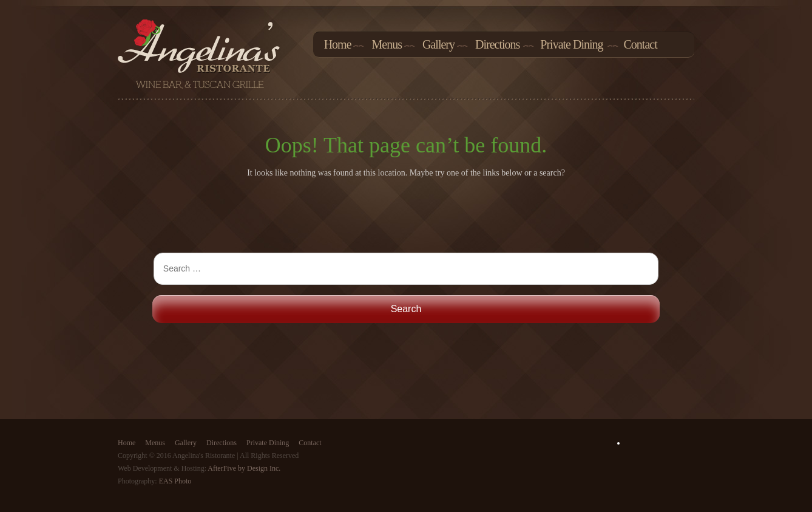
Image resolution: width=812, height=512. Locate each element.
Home (338, 45)
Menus (387, 45)
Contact (641, 45)
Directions (497, 45)
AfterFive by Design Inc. (244, 468)
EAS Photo (175, 481)
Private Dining (571, 45)
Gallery (438, 45)
